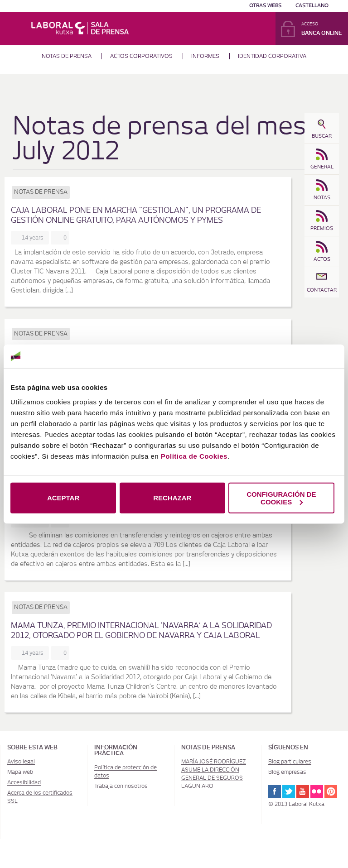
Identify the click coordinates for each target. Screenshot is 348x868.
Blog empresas (287, 772)
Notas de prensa (67, 56)
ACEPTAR (63, 498)
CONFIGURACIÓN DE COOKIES (281, 498)
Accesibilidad (24, 782)
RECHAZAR (172, 498)
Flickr (317, 791)
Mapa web (20, 772)
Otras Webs (265, 6)
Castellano (312, 6)
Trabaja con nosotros (121, 786)
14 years (34, 238)
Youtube (303, 791)
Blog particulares (290, 762)
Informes (205, 56)
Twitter (289, 791)
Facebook (275, 791)
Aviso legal (21, 762)
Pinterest (331, 791)
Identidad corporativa (272, 56)
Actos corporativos (141, 56)
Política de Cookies (194, 456)
